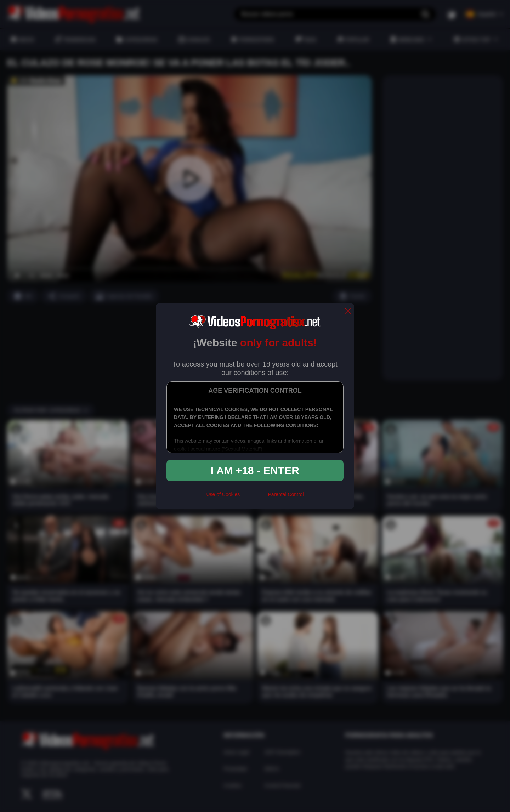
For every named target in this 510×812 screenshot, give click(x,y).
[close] (348, 311)
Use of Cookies (223, 494)
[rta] (254, 497)
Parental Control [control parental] (286, 494)
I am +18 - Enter (255, 470)
